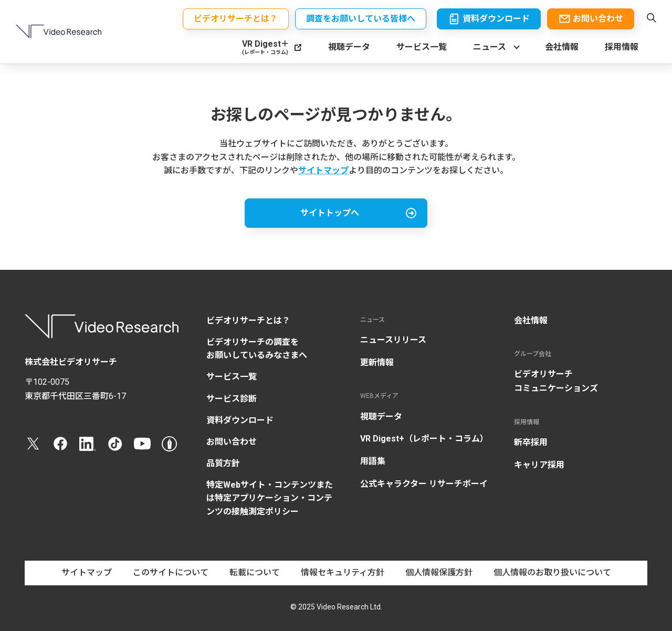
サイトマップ (323, 170)
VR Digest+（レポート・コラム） (424, 439)
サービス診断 (232, 399)
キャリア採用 (539, 465)
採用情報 (622, 47)
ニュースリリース (393, 340)
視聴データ (349, 47)
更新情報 (377, 362)
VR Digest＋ (266, 48)
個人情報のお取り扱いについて (552, 572)
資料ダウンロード (240, 420)
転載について (255, 572)
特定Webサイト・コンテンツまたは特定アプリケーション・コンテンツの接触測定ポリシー (270, 498)
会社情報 (562, 47)
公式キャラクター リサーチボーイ (424, 484)
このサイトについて (171, 572)
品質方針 (223, 463)
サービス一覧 (422, 47)
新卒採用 (531, 442)
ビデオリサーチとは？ (248, 320)
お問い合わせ (232, 442)
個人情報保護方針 (439, 572)
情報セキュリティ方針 (343, 572)
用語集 (373, 461)
